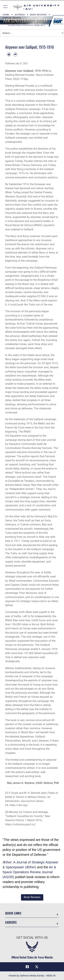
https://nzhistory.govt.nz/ (20, 824)
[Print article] (9, 54)
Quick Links (13, 913)
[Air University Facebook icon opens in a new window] (27, 967)
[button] (6, 7)
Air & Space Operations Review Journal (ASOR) (29, 872)
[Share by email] (15, 54)
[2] (56, 653)
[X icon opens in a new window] (37, 967)
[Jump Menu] (32, 33)
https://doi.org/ (19, 805)
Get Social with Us (32, 938)
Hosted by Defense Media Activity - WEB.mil (32, 976)
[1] (39, 296)
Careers (11, 922)
